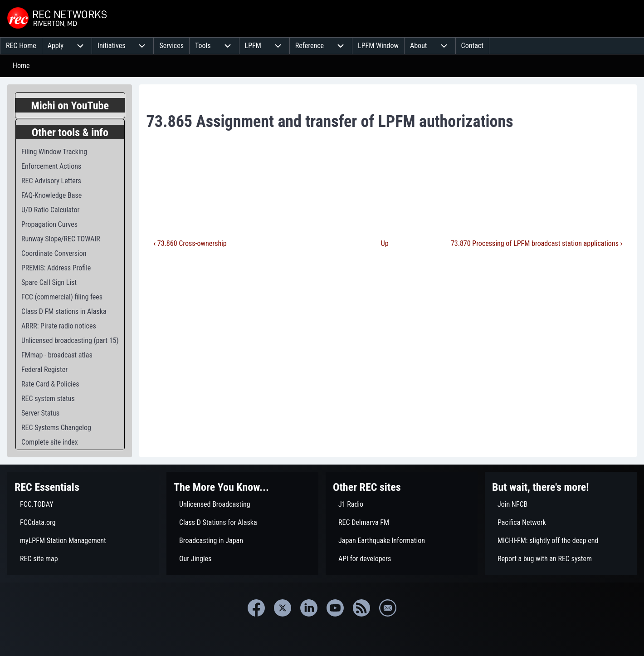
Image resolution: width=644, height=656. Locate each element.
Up (385, 243)
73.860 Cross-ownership (190, 243)
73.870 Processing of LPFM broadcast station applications (537, 243)
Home (21, 66)
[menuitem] (21, 46)
